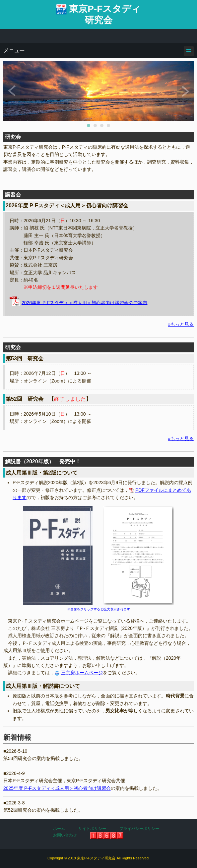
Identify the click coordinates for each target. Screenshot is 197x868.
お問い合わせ (65, 835)
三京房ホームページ (82, 673)
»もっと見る (181, 324)
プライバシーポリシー (139, 829)
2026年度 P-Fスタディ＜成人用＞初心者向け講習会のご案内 (85, 302)
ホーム (59, 829)
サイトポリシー (92, 829)
